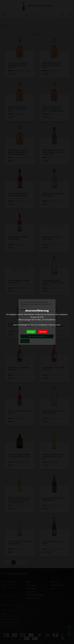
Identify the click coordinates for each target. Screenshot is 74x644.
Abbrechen (43, 332)
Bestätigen (31, 332)
